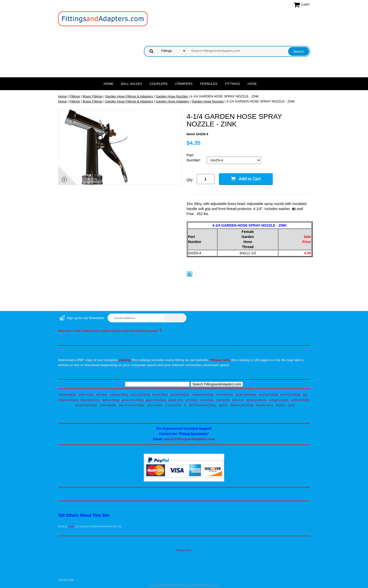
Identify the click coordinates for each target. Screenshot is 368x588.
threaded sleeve (265, 405)
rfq (185, 405)
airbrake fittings (68, 395)
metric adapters (108, 405)
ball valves (102, 395)
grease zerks (176, 400)
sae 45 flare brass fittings (203, 405)
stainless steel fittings (242, 405)
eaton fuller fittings (291, 395)
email (71, 526)
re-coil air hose (173, 405)
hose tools (238, 400)
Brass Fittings (93, 96)
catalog (125, 360)
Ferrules (209, 84)
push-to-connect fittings (132, 405)
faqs (305, 395)
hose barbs (191, 400)
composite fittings (180, 395)
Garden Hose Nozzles (172, 96)
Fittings (233, 84)
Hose (252, 84)
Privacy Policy (184, 550)
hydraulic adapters (256, 400)
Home (108, 84)
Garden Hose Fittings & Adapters (129, 96)
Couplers (159, 84)
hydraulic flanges (300, 400)
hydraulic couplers (279, 400)
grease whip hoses (156, 400)
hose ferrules (223, 400)
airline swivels (86, 395)
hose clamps (207, 400)
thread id (280, 405)
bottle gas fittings (119, 395)
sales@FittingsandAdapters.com (189, 439)
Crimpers (184, 84)
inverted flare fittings (86, 405)
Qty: (190, 180)
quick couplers (155, 405)
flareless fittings (111, 400)
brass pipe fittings (141, 395)
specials (223, 405)
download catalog (269, 395)
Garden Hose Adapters (172, 101)
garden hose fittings (132, 400)
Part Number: (194, 158)
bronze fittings (160, 395)
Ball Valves (131, 84)
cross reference (225, 395)
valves (291, 405)
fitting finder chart (90, 400)
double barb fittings (246, 395)
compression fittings (203, 395)
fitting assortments (68, 400)
